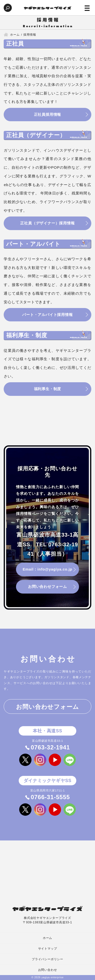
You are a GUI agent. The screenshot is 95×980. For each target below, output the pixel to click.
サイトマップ (48, 949)
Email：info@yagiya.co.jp (47, 570)
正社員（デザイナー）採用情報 (47, 224)
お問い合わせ (48, 970)
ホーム (47, 938)
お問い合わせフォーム (47, 588)
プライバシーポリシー (47, 959)
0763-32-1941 (50, 749)
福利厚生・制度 (48, 390)
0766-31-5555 (50, 798)
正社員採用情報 (48, 115)
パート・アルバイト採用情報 (47, 315)
